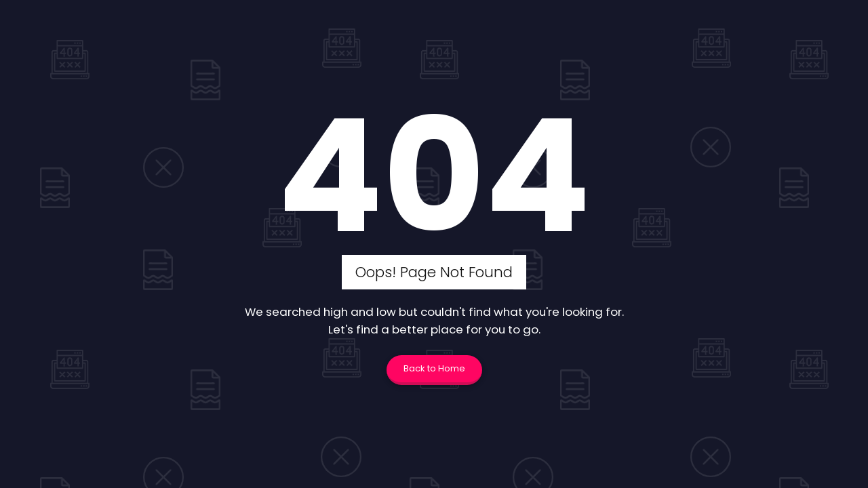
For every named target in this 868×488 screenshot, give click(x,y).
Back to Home (434, 368)
